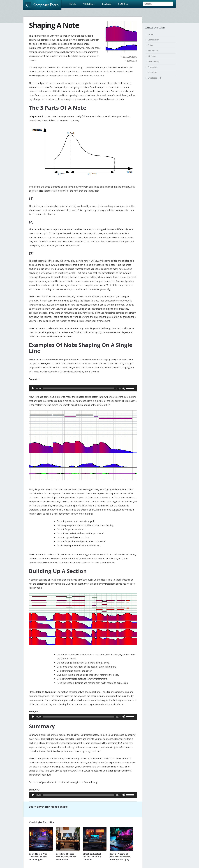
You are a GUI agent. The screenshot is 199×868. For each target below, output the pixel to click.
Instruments (153, 51)
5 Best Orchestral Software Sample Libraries (92, 857)
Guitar (150, 45)
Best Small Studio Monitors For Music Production (66, 857)
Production (132, 60)
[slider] (79, 388)
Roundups (152, 72)
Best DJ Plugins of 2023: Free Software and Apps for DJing (120, 857)
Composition (153, 40)
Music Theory (154, 62)
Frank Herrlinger (130, 56)
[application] (83, 388)
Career (151, 34)
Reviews (107, 4)
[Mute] (124, 388)
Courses (123, 4)
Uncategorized (154, 78)
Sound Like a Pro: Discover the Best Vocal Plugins (38, 857)
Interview (152, 56)
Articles (89, 4)
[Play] (33, 388)
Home (73, 4)
